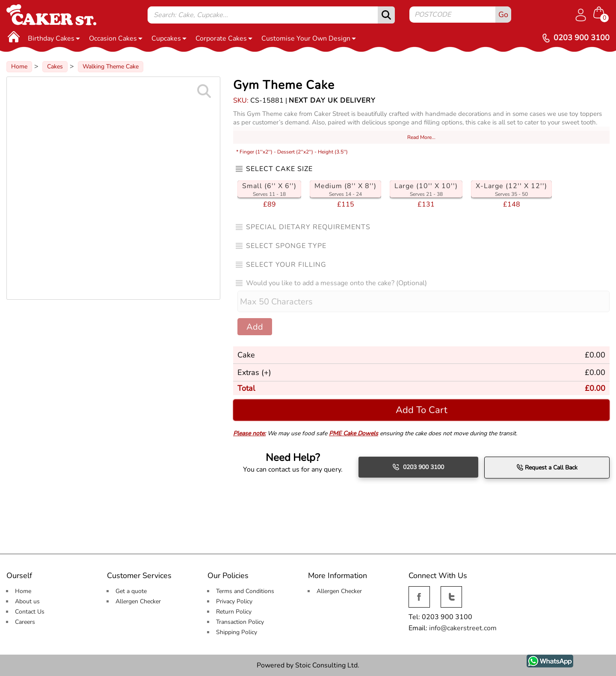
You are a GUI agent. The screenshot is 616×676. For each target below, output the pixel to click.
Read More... (421, 137)
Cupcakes (169, 38)
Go (503, 15)
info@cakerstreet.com (463, 628)
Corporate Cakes (224, 38)
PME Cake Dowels (354, 433)
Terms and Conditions (245, 591)
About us (27, 601)
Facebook (419, 591)
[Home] (14, 36)
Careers (25, 622)
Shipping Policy (237, 632)
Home (19, 66)
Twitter (450, 591)
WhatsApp (543, 659)
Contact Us (30, 612)
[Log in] (580, 15)
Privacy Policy (234, 601)
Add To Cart (422, 410)
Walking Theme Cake (111, 66)
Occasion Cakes (116, 38)
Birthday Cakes (54, 38)
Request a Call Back (547, 467)
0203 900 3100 (418, 467)
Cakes (55, 66)
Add (255, 327)
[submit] (386, 15)
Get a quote (131, 591)
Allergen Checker (138, 601)
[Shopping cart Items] (601, 13)
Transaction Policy (240, 622)
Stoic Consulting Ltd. (327, 665)
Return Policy (234, 612)
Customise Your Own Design (309, 38)
